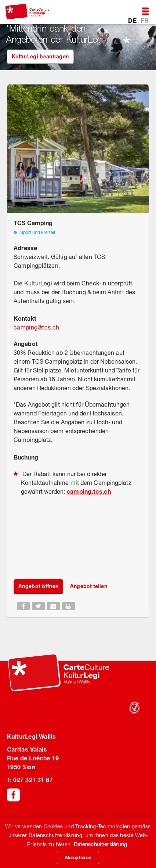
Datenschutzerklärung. (101, 844)
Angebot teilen (88, 586)
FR (145, 20)
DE (133, 20)
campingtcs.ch (36, 327)
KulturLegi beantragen (40, 56)
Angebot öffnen (38, 586)
